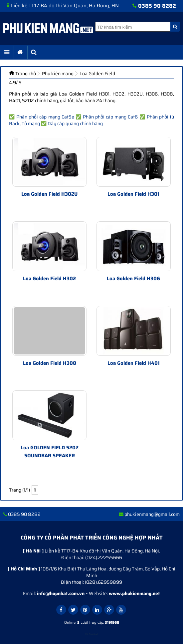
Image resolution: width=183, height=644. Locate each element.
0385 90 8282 (157, 6)
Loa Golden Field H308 (50, 363)
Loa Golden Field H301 (133, 194)
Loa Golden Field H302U (49, 194)
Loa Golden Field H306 (133, 279)
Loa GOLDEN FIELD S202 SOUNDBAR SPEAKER (50, 452)
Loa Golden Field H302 (49, 279)
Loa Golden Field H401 (134, 363)
